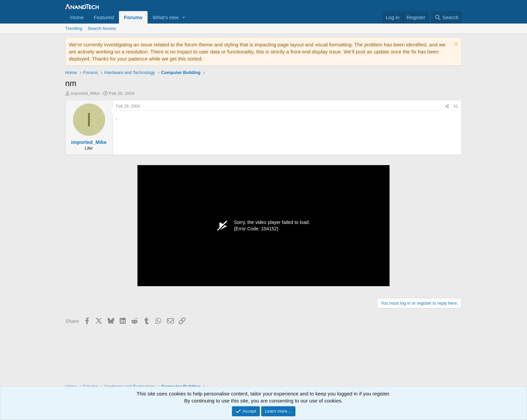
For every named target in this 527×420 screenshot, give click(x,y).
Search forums (102, 28)
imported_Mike (85, 93)
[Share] (447, 106)
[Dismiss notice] (455, 45)
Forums (133, 17)
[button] (184, 17)
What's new (166, 17)
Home (77, 17)
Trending (74, 28)
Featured (104, 17)
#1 (456, 106)
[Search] (447, 17)
